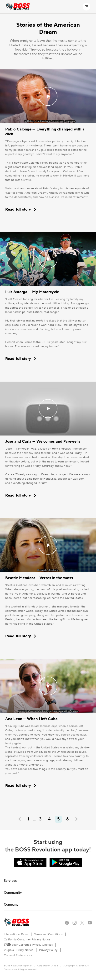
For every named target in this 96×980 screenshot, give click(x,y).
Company (11, 905)
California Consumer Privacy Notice (27, 940)
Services (10, 881)
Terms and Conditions (48, 934)
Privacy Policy (48, 950)
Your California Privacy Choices (28, 944)
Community (13, 893)
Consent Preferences (18, 955)
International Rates (16, 934)
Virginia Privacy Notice (19, 950)
